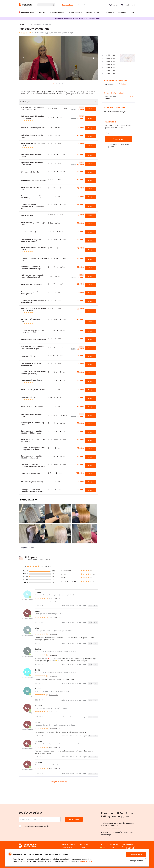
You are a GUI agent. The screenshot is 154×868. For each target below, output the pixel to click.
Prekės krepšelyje (129, 5)
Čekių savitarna (68, 5)
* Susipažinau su (119, 174)
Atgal (22, 24)
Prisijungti (115, 5)
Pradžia (29, 24)
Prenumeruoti (118, 168)
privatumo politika (42, 826)
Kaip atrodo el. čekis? (118, 111)
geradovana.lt (108, 848)
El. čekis (83, 847)
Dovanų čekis (94, 5)
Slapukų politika (87, 861)
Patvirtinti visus (136, 855)
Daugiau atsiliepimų (59, 782)
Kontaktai (81, 5)
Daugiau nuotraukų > (28, 548)
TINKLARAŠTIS (67, 847)
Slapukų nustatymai (136, 861)
